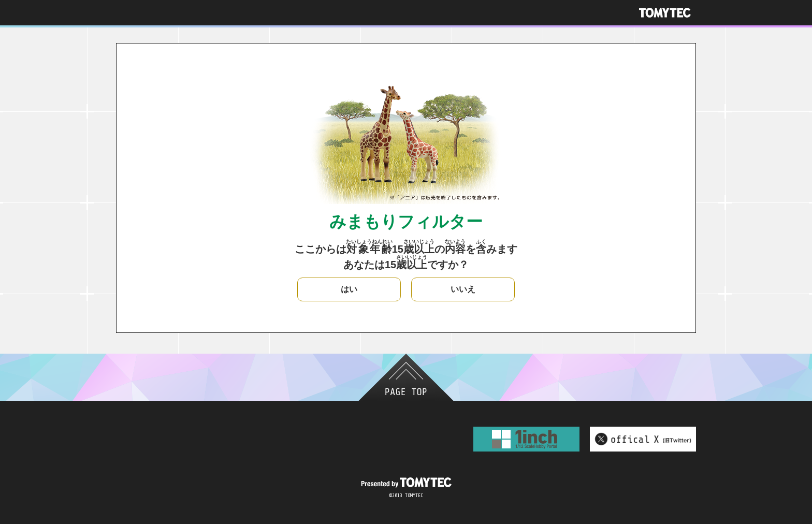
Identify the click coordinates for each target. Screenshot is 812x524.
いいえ (463, 289)
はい (349, 289)
